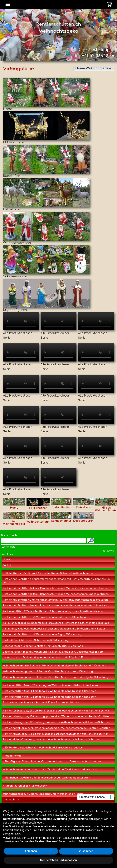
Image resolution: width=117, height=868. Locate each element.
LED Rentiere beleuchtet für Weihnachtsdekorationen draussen (43, 748)
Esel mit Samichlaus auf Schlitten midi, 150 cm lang (35, 640)
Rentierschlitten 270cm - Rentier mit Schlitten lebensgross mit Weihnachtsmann (54, 611)
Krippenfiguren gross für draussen (25, 786)
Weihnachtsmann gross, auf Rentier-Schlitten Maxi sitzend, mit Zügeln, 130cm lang (55, 677)
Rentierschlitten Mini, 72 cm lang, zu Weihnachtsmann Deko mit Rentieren (49, 697)
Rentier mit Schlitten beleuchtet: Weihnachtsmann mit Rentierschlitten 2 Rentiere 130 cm (56, 581)
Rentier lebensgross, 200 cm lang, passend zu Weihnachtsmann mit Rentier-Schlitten (56, 711)
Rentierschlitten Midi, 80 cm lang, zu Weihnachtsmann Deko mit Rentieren (49, 691)
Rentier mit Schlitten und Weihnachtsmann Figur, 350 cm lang (42, 634)
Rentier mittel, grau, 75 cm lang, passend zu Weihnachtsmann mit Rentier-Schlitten (56, 734)
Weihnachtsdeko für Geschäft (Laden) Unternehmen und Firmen (43, 794)
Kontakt (8, 565)
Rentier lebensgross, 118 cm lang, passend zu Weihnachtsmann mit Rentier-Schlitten (56, 722)
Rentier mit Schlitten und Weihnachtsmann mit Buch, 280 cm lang (44, 617)
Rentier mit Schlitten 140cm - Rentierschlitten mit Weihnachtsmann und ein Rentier (55, 588)
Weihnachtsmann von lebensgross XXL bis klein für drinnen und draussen (50, 770)
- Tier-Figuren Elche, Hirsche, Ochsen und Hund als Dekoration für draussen (52, 762)
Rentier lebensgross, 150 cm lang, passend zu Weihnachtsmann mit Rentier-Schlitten (56, 716)
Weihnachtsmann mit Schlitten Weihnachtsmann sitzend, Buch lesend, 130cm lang (54, 666)
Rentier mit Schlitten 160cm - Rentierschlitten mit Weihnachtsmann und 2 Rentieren (56, 606)
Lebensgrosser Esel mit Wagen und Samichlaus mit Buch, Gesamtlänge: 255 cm (53, 652)
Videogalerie (11, 800)
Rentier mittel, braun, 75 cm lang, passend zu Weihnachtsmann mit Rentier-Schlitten (56, 728)
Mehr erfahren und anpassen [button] (58, 860)
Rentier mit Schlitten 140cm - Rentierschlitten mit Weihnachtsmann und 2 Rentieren (56, 594)
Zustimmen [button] (86, 851)
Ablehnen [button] (31, 851)
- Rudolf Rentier (13, 756)
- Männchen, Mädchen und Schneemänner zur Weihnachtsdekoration (46, 778)
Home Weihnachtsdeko (94, 68)
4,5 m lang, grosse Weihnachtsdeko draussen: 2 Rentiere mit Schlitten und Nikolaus (56, 623)
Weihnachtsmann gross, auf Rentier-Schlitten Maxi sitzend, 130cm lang (48, 671)
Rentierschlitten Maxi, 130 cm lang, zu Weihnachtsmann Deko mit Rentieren (50, 685)
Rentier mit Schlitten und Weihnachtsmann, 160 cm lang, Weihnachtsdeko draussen (55, 600)
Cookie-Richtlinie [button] (18, 823)
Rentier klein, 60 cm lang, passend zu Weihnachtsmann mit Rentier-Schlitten (51, 740)
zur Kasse (8, 554)
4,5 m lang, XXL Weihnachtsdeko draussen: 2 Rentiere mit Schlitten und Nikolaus (54, 629)
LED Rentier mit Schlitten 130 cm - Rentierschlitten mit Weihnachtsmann (48, 573)
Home (6, 559)
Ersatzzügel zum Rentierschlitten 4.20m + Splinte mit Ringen (41, 703)
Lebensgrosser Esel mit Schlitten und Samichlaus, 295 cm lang (43, 646)
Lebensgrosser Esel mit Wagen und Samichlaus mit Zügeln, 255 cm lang (49, 658)
